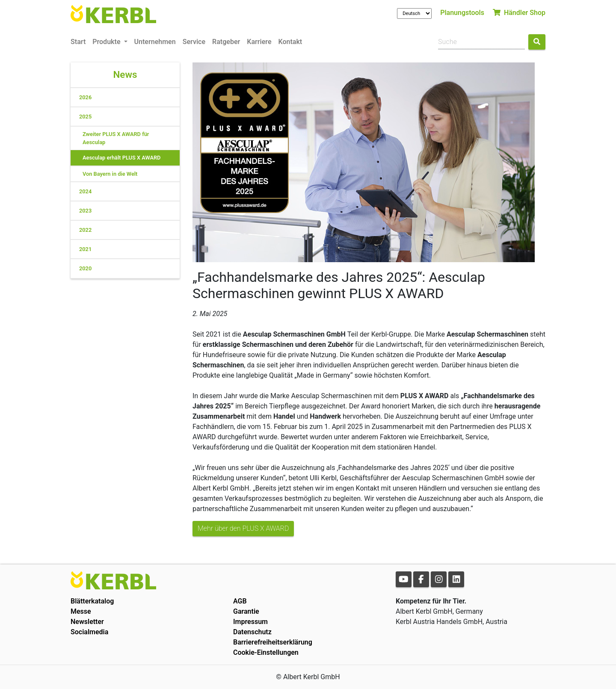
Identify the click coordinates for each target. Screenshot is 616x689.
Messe (81, 611)
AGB (240, 601)
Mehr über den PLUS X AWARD (243, 528)
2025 (85, 117)
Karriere (259, 42)
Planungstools (462, 13)
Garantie (246, 611)
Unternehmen (155, 42)
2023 (85, 211)
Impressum (250, 622)
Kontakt (290, 42)
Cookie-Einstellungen (266, 652)
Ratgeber (226, 42)
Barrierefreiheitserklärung (273, 642)
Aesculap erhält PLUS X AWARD (121, 158)
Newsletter (87, 622)
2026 (85, 97)
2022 (85, 230)
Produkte (107, 42)
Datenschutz (252, 632)
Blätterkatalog (92, 601)
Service (194, 42)
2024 (85, 191)
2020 (85, 268)
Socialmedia (89, 632)
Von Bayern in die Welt (110, 174)
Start (78, 42)
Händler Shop (519, 13)
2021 (85, 249)
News (125, 74)
